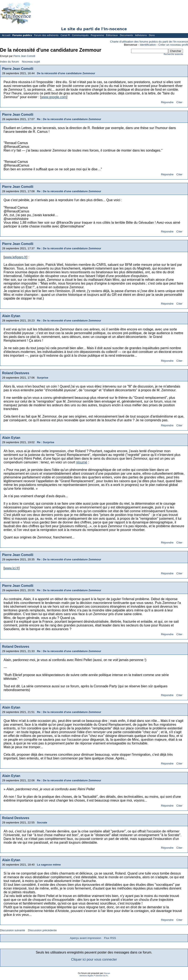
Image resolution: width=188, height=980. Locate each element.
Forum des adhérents (46, 35)
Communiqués (80, 35)
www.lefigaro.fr (15, 257)
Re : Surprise (46, 442)
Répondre (167, 102)
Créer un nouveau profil (173, 45)
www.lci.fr (11, 568)
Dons (152, 35)
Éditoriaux (112, 35)
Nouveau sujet (31, 62)
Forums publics (22, 35)
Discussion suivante (13, 930)
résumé (82, 462)
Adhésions (141, 35)
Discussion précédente (42, 930)
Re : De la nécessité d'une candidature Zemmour (69, 119)
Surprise (43, 378)
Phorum (107, 973)
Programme (97, 35)
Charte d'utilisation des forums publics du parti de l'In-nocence (149, 42)
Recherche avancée (173, 54)
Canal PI (65, 35)
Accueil (6, 35)
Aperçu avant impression (86, 938)
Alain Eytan (11, 316)
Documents (126, 35)
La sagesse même (49, 865)
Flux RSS (110, 938)
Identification (148, 45)
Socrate (42, 823)
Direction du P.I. (102, 976)
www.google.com (54, 97)
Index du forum (10, 62)
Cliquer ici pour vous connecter (94, 959)
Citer (179, 102)
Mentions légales (86, 976)
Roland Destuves (16, 373)
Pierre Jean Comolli (24, 56)
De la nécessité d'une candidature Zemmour (66, 73)
